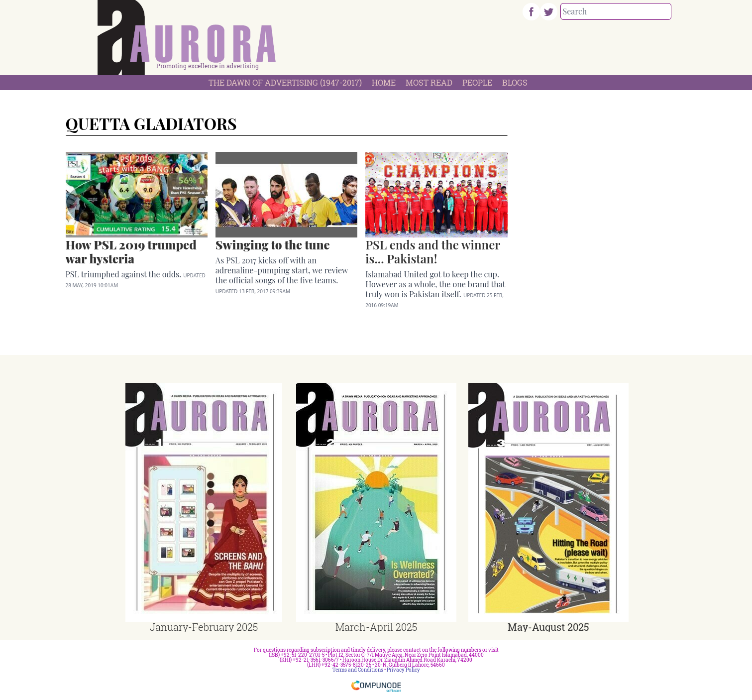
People (477, 82)
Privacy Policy (403, 670)
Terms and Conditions (358, 670)
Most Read (429, 82)
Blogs (515, 82)
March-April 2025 (376, 627)
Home (384, 82)
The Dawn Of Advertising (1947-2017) (285, 82)
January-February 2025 (204, 627)
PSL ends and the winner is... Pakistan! (433, 251)
